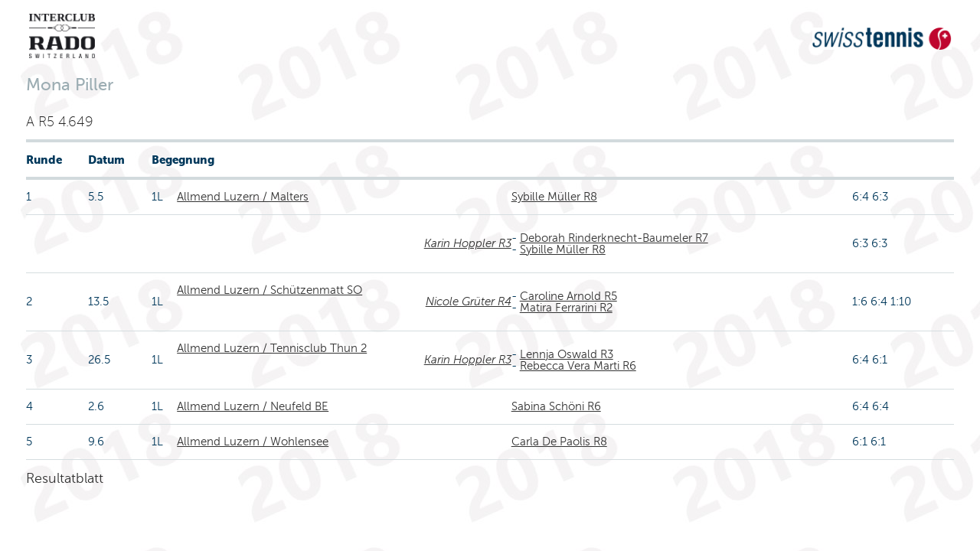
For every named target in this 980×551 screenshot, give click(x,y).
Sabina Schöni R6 (556, 406)
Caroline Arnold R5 (568, 296)
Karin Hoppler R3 (468, 243)
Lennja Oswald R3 (567, 354)
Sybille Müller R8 (554, 197)
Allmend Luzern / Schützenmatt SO (269, 290)
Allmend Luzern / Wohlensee (253, 442)
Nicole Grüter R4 (469, 302)
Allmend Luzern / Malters (243, 197)
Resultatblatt (65, 478)
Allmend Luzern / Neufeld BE (253, 406)
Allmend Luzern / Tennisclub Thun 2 (272, 348)
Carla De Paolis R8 (559, 442)
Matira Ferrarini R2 (566, 308)
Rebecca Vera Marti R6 (578, 366)
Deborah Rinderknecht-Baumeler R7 (614, 238)
